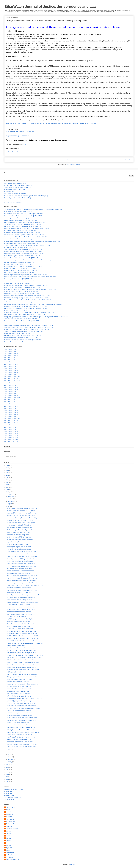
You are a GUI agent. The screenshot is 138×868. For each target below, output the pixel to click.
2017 (8, 487)
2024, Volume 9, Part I (11, 427)
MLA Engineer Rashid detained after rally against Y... (22, 609)
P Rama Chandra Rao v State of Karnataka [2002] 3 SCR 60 (21, 243)
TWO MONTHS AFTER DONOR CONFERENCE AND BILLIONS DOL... (27, 585)
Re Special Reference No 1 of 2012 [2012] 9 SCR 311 (19, 264)
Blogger (72, 864)
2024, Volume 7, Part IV (11, 406)
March (10, 757)
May (9, 752)
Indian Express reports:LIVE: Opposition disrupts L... (22, 559)
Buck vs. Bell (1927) (10, 192)
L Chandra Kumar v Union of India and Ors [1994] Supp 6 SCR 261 (23, 226)
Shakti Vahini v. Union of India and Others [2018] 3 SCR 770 (21, 302)
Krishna (8, 810)
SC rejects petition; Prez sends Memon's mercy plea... (23, 677)
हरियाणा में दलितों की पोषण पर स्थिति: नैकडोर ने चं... (19, 739)
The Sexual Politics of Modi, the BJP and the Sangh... (22, 552)
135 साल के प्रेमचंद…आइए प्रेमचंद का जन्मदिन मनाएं (19, 549)
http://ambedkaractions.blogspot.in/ (20, 131)
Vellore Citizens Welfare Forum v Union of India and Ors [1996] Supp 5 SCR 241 (27, 228)
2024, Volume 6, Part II (11, 393)
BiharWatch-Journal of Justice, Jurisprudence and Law (50, 7)
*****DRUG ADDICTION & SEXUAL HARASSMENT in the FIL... (25, 658)
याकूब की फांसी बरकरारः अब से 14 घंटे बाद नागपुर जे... (20, 679)
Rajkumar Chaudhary (12, 829)
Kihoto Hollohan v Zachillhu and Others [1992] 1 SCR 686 (21, 220)
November (11, 497)
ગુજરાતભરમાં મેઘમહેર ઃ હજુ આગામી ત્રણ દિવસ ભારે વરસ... (23, 744)
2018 (8, 485)
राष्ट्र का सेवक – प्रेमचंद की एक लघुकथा (16, 542)
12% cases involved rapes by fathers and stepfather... (22, 556)
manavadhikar (10, 853)
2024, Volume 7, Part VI (11, 410)
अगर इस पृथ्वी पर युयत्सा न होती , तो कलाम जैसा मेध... (20, 735)
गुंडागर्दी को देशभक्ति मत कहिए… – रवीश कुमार (18, 682)
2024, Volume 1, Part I (11, 349)
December (11, 494)
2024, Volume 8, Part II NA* (12, 419)
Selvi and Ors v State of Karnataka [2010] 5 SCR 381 (19, 262)
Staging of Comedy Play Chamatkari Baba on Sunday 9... (23, 670)
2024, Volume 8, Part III (11, 421)
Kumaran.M (9, 814)
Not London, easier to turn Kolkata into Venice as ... (22, 706)
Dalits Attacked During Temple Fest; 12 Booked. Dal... (23, 602)
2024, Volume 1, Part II (11, 351)
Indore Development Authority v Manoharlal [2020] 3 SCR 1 (21, 338)
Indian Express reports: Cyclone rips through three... (22, 631)
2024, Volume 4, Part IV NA (12, 381)
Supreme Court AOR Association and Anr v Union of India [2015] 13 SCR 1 (25, 281)
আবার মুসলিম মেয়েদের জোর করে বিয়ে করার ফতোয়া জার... (23, 641)
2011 (8, 772)
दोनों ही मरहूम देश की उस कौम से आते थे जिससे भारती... (20, 527)
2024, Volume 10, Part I (11, 431)
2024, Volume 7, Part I (11, 400)
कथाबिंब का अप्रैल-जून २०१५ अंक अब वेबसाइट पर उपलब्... (21, 571)
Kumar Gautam (10, 812)
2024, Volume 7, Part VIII (11, 414)
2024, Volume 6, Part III (11, 396)
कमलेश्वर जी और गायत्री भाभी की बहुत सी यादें (18, 535)
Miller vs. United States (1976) (13, 200)
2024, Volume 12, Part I (11, 442)
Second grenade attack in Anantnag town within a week (23, 595)
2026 (8, 465)
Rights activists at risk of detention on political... (21, 686)
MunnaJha (9, 817)
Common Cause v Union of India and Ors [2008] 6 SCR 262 (21, 258)
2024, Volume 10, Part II (11, 433)
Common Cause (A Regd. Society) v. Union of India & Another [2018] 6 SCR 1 (26, 298)
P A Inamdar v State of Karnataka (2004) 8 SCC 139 (19, 247)
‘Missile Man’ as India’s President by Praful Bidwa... (22, 660)
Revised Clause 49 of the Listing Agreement (20, 600)
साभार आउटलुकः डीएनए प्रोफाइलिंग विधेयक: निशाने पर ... (21, 525)
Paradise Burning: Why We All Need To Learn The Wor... (23, 520)
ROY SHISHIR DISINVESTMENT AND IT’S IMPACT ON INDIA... (25, 698)
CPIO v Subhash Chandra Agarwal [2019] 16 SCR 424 (19, 323)
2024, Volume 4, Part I (11, 375)
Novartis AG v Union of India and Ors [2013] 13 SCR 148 (20, 268)
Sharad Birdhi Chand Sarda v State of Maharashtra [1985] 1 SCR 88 (23, 216)
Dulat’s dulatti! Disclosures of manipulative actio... (21, 607)
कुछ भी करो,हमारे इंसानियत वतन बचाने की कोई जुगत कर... (21, 614)
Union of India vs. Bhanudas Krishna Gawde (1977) (19, 185)
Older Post (129, 160)
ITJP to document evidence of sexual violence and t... (22, 718)
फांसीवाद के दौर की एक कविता (15, 672)
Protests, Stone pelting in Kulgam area (18, 723)
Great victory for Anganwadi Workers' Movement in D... (23, 508)
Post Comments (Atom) (73, 165)
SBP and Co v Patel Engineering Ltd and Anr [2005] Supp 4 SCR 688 (23, 252)
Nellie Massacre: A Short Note (16, 645)
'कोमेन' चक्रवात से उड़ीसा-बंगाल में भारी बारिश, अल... (20, 612)
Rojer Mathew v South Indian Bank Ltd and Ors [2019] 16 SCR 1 (22, 321)
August (10, 504)
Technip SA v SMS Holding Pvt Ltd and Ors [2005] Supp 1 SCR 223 (23, 249)
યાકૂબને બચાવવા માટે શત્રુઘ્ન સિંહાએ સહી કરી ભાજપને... (22, 580)
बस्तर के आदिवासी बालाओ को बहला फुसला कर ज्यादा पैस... (21, 737)
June (9, 750)
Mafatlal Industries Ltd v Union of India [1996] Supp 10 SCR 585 (22, 233)
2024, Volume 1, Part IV (11, 356)
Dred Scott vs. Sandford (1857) (13, 202)
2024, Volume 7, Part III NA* (12, 404)
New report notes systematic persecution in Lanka (22, 720)
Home (69, 160)
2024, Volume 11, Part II (11, 440)
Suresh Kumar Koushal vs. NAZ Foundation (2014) (19, 187)
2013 (8, 767)
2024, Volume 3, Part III (11, 370)
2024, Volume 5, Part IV (11, 389)
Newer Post (10, 160)
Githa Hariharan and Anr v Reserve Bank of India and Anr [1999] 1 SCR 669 (25, 237)
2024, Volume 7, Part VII (11, 412)
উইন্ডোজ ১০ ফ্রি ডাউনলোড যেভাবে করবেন (18, 694)
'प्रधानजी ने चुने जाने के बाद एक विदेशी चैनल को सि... (20, 710)
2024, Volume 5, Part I (11, 383)
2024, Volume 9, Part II (11, 429)
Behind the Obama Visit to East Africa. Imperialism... (22, 725)
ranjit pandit (9, 857)
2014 (8, 765)
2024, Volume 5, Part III (11, 387)
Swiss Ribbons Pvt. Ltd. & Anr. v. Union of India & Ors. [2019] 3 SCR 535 (25, 315)
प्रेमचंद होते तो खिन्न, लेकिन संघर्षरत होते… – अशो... (19, 532)
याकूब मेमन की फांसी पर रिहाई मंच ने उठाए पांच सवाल (20, 742)
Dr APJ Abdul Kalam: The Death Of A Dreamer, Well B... (23, 636)
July (9, 506)
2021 (8, 478)
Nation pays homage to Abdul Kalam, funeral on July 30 (23, 732)
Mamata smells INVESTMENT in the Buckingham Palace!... (24, 708)
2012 (8, 770)
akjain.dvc (9, 848)
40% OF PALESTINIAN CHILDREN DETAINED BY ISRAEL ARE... (25, 643)
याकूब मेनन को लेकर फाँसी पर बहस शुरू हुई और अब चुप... (21, 561)
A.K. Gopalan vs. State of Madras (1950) (16, 194)
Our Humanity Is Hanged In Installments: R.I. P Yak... (22, 590)
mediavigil (9, 855)
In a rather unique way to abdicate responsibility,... (22, 597)
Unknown (9, 831)
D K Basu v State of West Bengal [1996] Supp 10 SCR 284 (21, 231)
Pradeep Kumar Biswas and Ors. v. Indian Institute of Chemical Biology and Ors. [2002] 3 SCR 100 (32, 241)
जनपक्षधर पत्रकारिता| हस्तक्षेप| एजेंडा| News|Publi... (20, 629)
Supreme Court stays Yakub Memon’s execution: (21, 703)
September (11, 501)
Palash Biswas (10, 819)
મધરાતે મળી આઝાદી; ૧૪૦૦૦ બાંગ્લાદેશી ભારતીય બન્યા (21, 515)
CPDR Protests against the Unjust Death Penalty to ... (23, 713)
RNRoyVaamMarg (11, 824)
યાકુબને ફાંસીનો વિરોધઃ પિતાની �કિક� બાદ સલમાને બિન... (22, 747)
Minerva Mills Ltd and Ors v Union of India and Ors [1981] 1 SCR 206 (24, 214)
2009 (8, 777)
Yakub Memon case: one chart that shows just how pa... (23, 624)
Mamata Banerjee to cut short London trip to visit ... (22, 650)
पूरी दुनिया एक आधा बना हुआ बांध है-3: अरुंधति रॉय (19, 593)
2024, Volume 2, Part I (11, 358)
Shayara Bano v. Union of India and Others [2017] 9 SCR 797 (22, 294)
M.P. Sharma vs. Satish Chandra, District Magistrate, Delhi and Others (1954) (26, 196)
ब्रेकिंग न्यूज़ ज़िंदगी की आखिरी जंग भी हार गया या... (19, 626)
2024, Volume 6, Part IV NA (12, 398)
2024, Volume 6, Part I (11, 391)
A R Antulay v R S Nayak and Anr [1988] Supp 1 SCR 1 (19, 218)
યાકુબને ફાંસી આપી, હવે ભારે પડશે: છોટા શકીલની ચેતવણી (22, 578)
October (10, 499)
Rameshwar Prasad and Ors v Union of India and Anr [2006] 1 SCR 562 (24, 254)
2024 (8, 470)
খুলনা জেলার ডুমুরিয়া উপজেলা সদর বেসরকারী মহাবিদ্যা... (22, 564)
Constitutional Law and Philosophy (14, 789)
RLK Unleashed (10, 822)
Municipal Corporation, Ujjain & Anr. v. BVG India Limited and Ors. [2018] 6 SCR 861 (28, 300)
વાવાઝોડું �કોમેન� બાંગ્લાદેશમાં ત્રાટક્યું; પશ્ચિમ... (20, 573)
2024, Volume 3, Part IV (11, 372)
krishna (8, 850)
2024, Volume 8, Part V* (11, 425)
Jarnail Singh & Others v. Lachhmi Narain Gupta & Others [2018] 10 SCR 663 (26, 308)
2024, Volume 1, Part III (11, 354)
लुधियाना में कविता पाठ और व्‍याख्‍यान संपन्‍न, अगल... (19, 696)
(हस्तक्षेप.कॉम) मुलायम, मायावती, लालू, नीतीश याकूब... (20, 701)
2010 (8, 774)
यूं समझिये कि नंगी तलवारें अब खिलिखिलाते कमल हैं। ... (20, 689)
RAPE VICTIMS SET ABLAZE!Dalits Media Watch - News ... (24, 662)
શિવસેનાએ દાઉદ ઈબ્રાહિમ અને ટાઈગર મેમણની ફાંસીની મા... (23, 576)
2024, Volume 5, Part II (11, 385)
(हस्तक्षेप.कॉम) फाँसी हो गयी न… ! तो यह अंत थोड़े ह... (20, 588)
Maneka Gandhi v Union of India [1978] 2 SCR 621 (18, 212)
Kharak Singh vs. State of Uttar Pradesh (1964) (18, 198)
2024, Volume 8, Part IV (11, 423)
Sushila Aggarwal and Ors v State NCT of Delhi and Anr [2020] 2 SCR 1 (24, 331)
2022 (8, 475)
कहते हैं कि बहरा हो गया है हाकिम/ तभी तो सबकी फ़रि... (20, 619)
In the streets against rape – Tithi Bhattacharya (21, 554)
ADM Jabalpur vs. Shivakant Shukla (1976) (16, 183)
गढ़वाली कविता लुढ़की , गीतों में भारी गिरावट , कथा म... (20, 568)
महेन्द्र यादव (9, 845)
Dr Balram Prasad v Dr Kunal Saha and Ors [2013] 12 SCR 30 (22, 270)
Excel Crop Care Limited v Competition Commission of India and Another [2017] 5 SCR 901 (30, 289)
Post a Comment (13, 152)
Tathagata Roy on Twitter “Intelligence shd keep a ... (22, 530)
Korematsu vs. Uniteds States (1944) (15, 189)
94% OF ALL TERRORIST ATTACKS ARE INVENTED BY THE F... (25, 655)
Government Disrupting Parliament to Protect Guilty (22, 518)
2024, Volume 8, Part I (11, 417)
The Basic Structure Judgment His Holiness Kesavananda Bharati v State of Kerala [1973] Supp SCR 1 (33, 210)
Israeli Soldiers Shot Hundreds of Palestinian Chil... (22, 727)
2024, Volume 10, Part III (11, 435)
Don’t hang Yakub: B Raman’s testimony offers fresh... (23, 674)
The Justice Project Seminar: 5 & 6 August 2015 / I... (22, 605)
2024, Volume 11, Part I (11, 438)
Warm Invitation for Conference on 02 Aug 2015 (21, 511)
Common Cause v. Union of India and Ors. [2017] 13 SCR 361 (22, 291)
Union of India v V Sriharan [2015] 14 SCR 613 (17, 283)
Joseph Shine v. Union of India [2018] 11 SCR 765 (18, 310)
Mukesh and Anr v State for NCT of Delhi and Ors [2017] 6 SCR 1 (23, 287)
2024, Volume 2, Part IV (11, 364)
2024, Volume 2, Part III (11, 362)
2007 (8, 782)
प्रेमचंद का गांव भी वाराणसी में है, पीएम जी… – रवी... (19, 537)
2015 (8, 492)
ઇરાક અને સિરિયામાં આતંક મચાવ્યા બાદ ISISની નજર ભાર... (22, 513)
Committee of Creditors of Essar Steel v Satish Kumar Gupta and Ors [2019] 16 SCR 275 (29, 325)
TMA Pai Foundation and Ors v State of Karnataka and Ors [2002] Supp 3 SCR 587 (28, 245)
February (10, 759)
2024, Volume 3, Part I (11, 366)
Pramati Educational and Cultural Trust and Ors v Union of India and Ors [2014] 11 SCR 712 (30, 277)
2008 (8, 779)
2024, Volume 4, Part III (11, 379)
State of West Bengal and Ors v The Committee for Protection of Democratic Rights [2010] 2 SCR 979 (33, 260)
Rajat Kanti (9, 826)
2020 (8, 480)
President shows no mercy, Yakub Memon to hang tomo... (24, 665)
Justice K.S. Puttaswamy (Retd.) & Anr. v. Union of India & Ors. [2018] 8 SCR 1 (26, 306)
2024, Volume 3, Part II (11, 368)
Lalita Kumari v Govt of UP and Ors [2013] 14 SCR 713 (20, 273)
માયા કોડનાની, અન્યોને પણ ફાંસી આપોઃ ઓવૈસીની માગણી (22, 583)
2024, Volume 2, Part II (11, 360)
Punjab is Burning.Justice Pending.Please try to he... (22, 523)
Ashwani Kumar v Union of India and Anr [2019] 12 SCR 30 (21, 319)
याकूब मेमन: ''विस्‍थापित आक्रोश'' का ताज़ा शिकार (19, 621)
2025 (8, 468)
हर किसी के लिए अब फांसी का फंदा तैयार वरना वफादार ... (21, 539)
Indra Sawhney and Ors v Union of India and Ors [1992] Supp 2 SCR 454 (25, 222)
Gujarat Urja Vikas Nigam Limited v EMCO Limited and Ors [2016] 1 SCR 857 (26, 285)
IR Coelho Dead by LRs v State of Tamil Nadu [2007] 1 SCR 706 (22, 256)
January (10, 762)
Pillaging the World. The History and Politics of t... (21, 730)
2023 (8, 473)
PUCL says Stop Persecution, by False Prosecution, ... (23, 684)
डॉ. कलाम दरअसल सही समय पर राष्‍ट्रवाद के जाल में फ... (20, 715)
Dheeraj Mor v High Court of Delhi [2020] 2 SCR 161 (19, 333)
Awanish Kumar (11, 807)
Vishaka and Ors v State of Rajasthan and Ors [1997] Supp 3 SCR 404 (24, 235)
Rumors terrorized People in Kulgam (18, 544)
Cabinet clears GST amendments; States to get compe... (23, 638)
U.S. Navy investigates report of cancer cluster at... (22, 566)
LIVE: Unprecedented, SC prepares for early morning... (23, 633)
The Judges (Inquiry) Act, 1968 (13, 798)
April (9, 754)
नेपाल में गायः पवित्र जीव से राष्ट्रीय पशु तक (17, 617)
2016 (8, 490)
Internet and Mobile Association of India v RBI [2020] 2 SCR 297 (22, 336)
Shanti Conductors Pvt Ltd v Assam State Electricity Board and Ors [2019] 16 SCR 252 (29, 327)
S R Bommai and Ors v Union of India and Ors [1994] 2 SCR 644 (22, 224)
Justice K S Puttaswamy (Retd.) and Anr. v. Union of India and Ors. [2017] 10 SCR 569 (28, 296)
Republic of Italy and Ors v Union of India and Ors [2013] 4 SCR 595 (23, 266)
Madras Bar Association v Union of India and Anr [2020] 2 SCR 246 (23, 340)
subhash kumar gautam (13, 860)
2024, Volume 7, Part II (11, 402)
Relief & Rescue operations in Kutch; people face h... (22, 653)
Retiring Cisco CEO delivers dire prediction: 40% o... (22, 667)
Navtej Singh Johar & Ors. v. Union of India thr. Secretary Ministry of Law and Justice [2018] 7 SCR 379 (33, 304)
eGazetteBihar (8, 791)
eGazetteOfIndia (9, 795)
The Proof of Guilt (9, 800)
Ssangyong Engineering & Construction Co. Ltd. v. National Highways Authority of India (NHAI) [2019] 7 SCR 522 (36, 317)
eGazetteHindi (8, 793)
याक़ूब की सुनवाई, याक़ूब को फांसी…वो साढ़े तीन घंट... (20, 547)
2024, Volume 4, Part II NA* (12, 377)
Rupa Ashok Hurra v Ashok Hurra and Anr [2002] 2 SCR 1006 (21, 239)
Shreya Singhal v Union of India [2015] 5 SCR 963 (18, 279)
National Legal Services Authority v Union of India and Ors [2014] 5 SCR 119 (26, 275)
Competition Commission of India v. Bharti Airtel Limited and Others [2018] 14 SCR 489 (29, 312)
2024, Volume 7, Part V (11, 408)
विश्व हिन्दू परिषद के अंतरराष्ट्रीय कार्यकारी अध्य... (18, 691)
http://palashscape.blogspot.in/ (18, 136)
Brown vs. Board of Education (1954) (15, 342)
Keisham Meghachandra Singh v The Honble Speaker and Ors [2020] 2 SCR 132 (27, 329)
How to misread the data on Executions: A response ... (23, 648)
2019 (8, 482)
